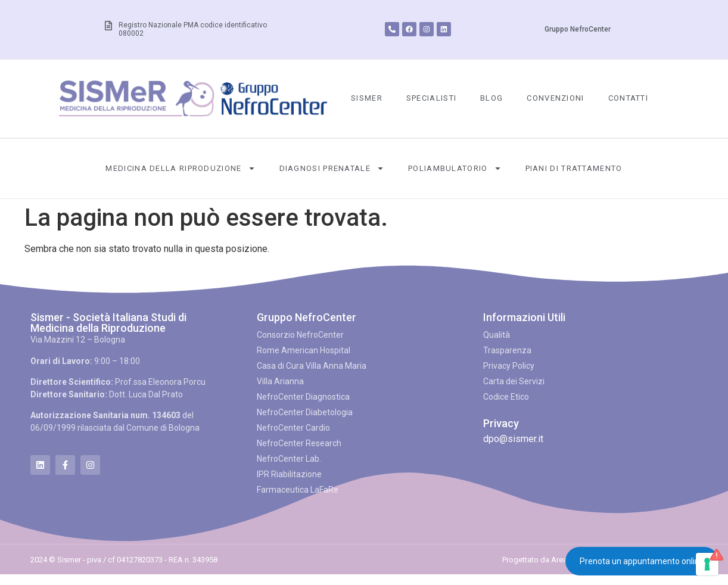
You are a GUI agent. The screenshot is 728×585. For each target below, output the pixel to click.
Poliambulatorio (455, 168)
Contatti (628, 98)
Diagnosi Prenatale (332, 168)
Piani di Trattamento (574, 168)
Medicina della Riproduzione (180, 168)
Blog (491, 98)
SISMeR (367, 98)
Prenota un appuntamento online (642, 561)
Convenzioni (555, 98)
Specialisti (431, 98)
